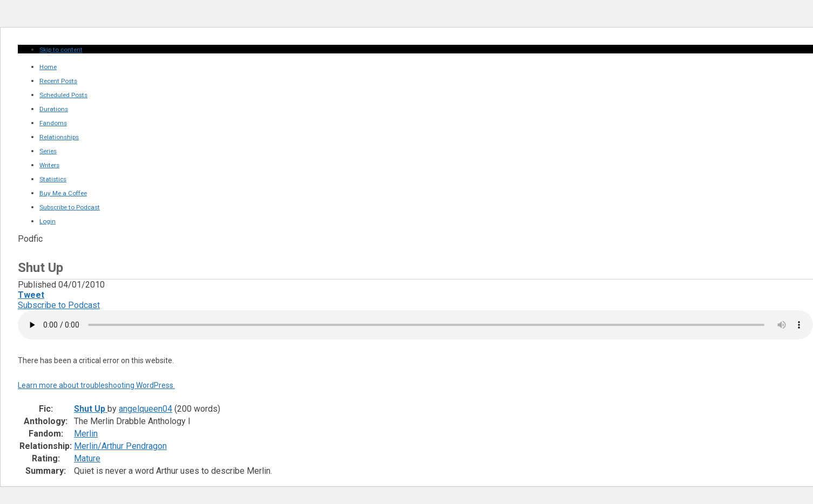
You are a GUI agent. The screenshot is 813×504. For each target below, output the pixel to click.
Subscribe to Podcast (59, 305)
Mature (87, 458)
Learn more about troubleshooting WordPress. (96, 385)
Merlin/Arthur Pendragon (120, 446)
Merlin (86, 434)
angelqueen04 (145, 409)
